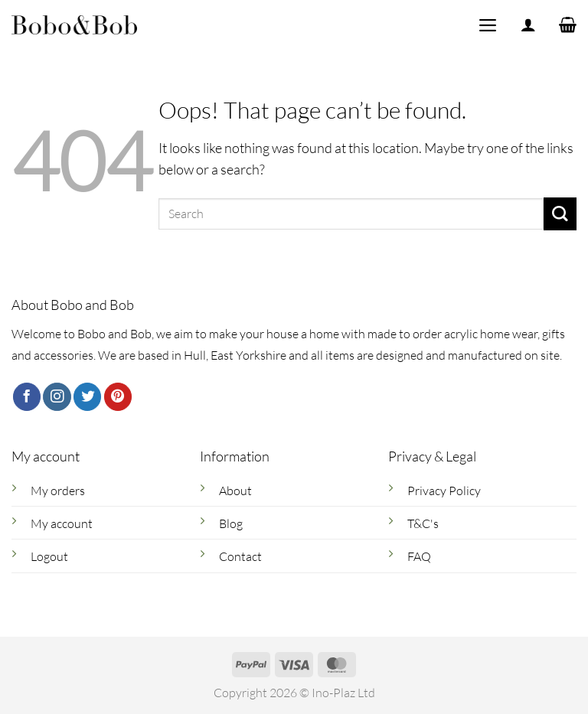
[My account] (528, 25)
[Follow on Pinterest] (118, 397)
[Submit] (560, 214)
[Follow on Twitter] (87, 397)
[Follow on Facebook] (27, 397)
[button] (487, 24)
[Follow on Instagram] (57, 397)
